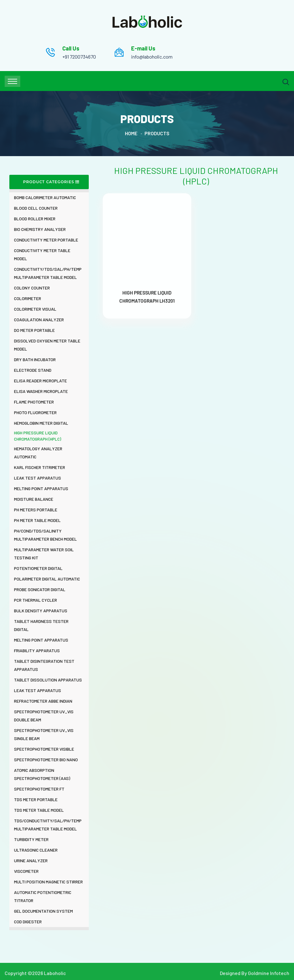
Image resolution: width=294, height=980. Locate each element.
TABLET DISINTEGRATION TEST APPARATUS (44, 665)
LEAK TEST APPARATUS (38, 478)
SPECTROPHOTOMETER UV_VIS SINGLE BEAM (44, 734)
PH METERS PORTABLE (36, 510)
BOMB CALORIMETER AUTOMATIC (45, 197)
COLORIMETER (28, 298)
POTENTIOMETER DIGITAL (38, 568)
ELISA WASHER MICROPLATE (41, 391)
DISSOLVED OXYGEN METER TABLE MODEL (47, 345)
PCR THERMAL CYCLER (36, 600)
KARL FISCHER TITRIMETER (40, 467)
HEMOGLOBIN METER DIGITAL (41, 423)
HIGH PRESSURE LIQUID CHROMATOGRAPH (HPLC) (38, 436)
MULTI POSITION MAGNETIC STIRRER (48, 882)
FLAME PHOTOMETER (34, 402)
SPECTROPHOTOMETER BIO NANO (46, 760)
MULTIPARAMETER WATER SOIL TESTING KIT (44, 554)
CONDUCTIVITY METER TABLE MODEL (42, 254)
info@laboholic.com (152, 57)
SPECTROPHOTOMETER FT (39, 789)
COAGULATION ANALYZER (39, 320)
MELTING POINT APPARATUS (41, 488)
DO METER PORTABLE (34, 330)
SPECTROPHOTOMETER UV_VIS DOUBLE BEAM (44, 716)
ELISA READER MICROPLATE (40, 381)
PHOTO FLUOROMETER (35, 412)
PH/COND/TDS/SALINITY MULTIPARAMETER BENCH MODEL (45, 535)
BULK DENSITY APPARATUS (41, 611)
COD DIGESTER (28, 922)
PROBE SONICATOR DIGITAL (40, 589)
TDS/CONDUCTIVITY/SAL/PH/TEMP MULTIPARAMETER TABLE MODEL (48, 825)
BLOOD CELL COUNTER (36, 208)
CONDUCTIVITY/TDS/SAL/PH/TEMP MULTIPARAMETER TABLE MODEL (48, 273)
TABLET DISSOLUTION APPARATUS (48, 680)
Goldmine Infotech (269, 973)
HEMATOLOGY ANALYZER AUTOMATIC (38, 453)
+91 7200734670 (79, 57)
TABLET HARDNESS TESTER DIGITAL (41, 625)
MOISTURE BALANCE (34, 499)
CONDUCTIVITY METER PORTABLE (46, 240)
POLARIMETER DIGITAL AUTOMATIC (47, 579)
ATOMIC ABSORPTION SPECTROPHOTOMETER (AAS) (42, 774)
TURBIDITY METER (31, 839)
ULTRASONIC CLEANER (36, 850)
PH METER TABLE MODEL (37, 520)
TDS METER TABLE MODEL (39, 810)
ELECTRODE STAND (33, 370)
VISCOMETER (26, 871)
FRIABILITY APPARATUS (37, 650)
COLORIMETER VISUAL (35, 309)
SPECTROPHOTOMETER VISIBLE (44, 749)
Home (131, 133)
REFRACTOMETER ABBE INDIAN (43, 701)
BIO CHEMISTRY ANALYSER (40, 229)
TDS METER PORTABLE (36, 799)
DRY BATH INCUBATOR (35, 359)
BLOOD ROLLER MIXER (35, 219)
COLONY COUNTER (32, 288)
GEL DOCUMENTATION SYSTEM (43, 911)
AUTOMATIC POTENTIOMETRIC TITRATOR (43, 896)
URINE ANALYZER (31, 860)
